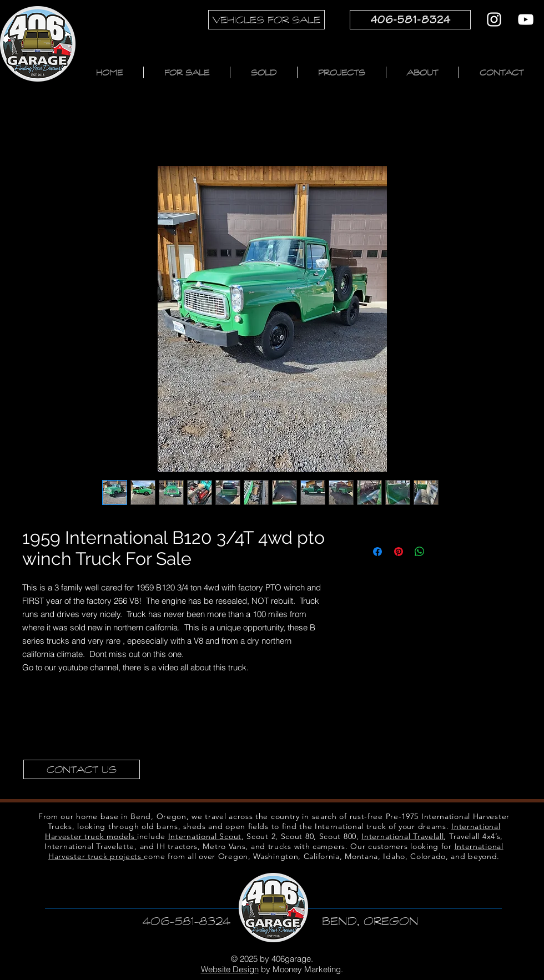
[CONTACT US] (82, 769)
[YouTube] (526, 19)
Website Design (230, 969)
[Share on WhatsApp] (420, 552)
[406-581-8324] (410, 20)
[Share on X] (441, 552)
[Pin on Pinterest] (399, 552)
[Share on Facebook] (377, 552)
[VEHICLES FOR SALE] (266, 20)
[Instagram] (494, 19)
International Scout (205, 836)
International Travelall (402, 836)
